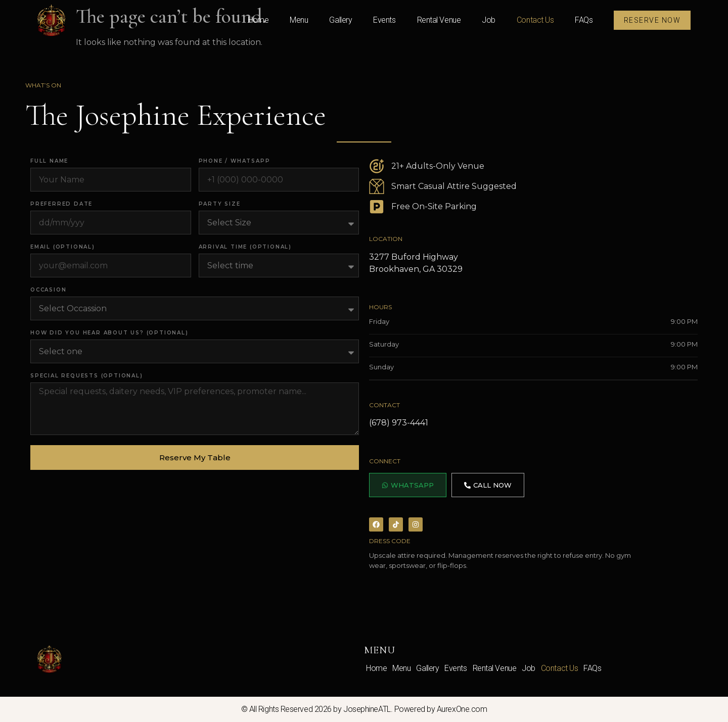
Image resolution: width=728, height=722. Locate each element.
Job (489, 20)
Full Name (49, 161)
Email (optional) (63, 247)
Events (384, 20)
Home (258, 20)
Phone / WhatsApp (235, 161)
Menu (299, 20)
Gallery (340, 20)
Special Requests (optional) (87, 376)
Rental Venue (439, 20)
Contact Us (535, 20)
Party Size (220, 204)
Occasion (48, 290)
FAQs (584, 20)
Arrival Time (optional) (245, 247)
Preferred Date (61, 204)
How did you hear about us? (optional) (109, 333)
